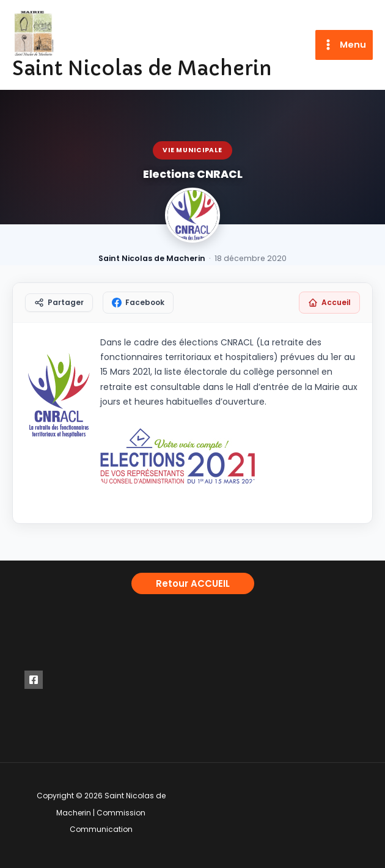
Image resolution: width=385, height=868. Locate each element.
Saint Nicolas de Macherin (142, 68)
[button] (193, 583)
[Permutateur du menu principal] (344, 45)
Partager (59, 302)
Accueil (329, 302)
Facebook (138, 302)
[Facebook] (34, 680)
